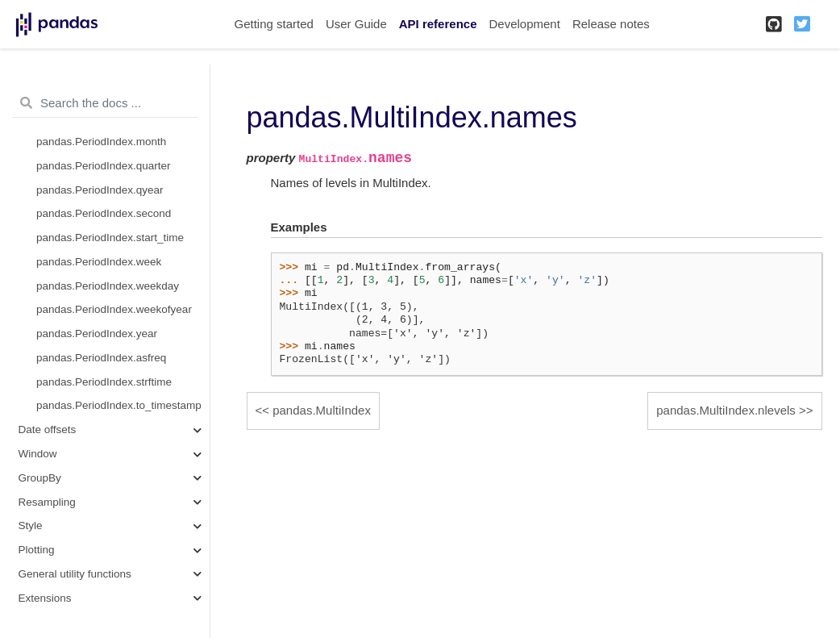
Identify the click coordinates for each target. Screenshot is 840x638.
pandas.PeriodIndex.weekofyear (114, 309)
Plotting (37, 550)
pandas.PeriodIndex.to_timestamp (119, 405)
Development (524, 24)
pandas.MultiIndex (322, 410)
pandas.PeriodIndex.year (97, 334)
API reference (438, 24)
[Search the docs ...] (105, 103)
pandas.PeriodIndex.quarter (104, 166)
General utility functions (75, 574)
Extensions (45, 598)
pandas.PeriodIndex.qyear (100, 190)
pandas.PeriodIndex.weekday (108, 286)
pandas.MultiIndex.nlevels (726, 410)
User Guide (356, 24)
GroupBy (40, 478)
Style (31, 525)
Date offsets (48, 430)
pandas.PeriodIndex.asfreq (101, 358)
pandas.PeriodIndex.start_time (110, 238)
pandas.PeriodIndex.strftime (104, 382)
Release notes (611, 24)
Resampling (47, 502)
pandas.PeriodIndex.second (104, 213)
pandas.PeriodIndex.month (101, 142)
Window (38, 454)
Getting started (274, 24)
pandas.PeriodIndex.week (99, 262)
